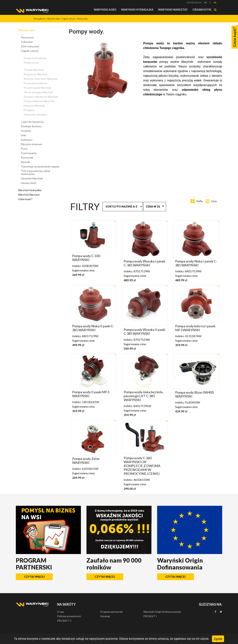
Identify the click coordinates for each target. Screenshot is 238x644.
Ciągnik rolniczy (68, 19)
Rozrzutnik (27, 158)
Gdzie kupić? (25, 199)
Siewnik (25, 162)
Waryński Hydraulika (137, 10)
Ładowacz (27, 140)
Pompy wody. (82, 19)
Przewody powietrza (35, 83)
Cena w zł (153, 207)
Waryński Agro (105, 10)
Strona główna (39, 19)
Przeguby (29, 110)
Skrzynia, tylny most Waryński (41, 79)
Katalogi (105, 616)
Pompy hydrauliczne (35, 58)
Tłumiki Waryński (34, 70)
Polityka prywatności (69, 616)
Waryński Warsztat (173, 10)
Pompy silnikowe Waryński (39, 101)
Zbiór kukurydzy (30, 46)
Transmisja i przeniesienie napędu (40, 166)
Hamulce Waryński (34, 106)
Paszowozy (27, 37)
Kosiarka (26, 131)
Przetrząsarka (29, 153)
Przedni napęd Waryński (37, 88)
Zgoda (218, 639)
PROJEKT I (150, 616)
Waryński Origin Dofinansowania (162, 612)
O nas (61, 612)
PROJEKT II (64, 621)
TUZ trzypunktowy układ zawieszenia (35, 172)
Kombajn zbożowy (31, 126)
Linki (23, 135)
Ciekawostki (202, 10)
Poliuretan (27, 42)
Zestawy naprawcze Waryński (41, 97)
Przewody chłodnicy (35, 114)
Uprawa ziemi (28, 183)
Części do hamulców (32, 122)
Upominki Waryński (32, 178)
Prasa (24, 149)
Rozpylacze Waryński (36, 74)
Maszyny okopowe (32, 144)
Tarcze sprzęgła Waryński (38, 92)
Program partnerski (111, 612)
